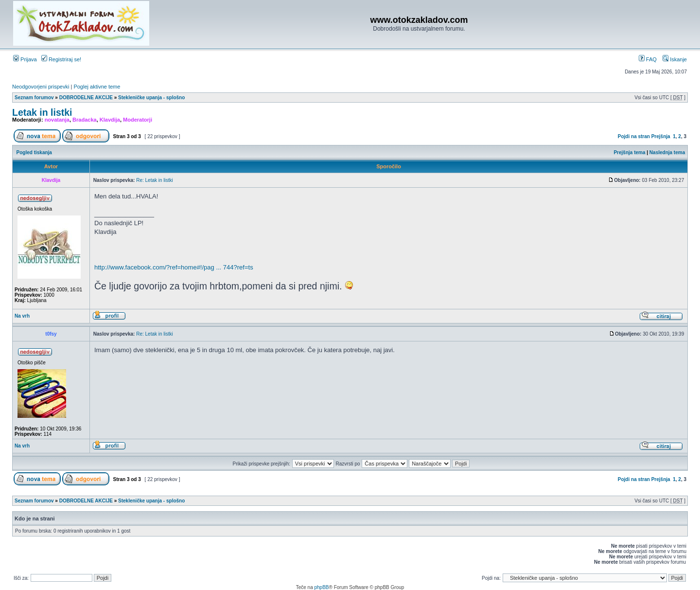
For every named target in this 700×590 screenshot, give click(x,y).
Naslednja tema (667, 152)
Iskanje (675, 59)
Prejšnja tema (629, 152)
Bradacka (85, 120)
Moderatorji (138, 120)
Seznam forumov (34, 98)
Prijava (25, 59)
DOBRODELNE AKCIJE (86, 98)
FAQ (648, 59)
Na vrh (22, 316)
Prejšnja (661, 136)
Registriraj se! (61, 59)
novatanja (57, 120)
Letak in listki (42, 112)
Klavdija (110, 120)
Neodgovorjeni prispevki (41, 87)
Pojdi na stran (634, 136)
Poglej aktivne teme (97, 87)
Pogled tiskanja (34, 152)
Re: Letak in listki (155, 180)
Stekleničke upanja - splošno (151, 98)
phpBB (321, 587)
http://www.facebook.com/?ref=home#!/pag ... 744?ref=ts (174, 267)
